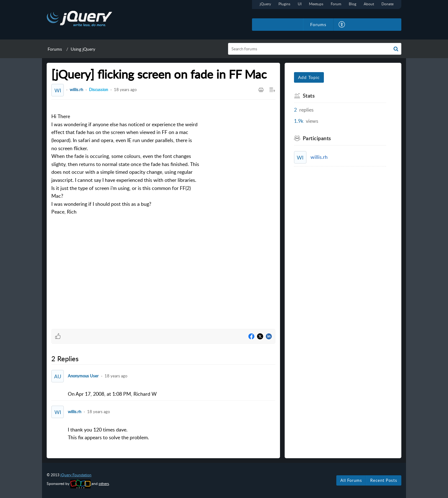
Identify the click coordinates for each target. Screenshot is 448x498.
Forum (336, 4)
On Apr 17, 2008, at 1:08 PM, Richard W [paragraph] (112, 394)
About (369, 4)
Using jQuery (83, 49)
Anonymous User (83, 376)
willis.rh (76, 90)
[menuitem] (342, 25)
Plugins (284, 4)
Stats (309, 96)
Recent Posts (384, 480)
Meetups (316, 4)
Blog (352, 4)
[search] (315, 49)
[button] (396, 49)
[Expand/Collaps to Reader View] (272, 90)
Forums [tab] (318, 24)
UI (300, 4)
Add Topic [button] (309, 77)
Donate (387, 4)
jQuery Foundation (76, 475)
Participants (317, 138)
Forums (55, 49)
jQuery (265, 4)
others (104, 484)
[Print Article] (261, 90)
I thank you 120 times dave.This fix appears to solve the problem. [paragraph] (108, 434)
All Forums (351, 480)
